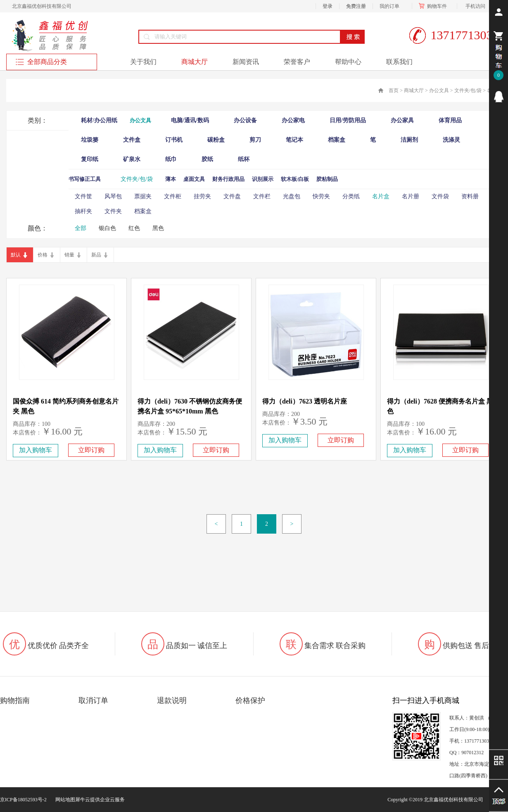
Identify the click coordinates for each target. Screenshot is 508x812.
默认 (16, 255)
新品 (96, 255)
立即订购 (91, 450)
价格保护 (250, 700)
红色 (134, 228)
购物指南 (15, 700)
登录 (328, 6)
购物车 (434, 6)
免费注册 (356, 6)
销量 (69, 255)
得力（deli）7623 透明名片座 (305, 401)
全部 (81, 228)
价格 (43, 255)
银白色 (107, 228)
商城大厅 (414, 90)
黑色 (158, 228)
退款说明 (172, 700)
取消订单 (93, 700)
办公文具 (439, 90)
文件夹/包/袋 (468, 90)
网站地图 (64, 800)
